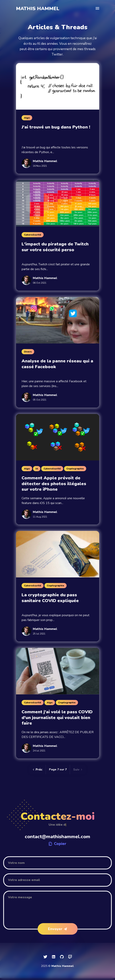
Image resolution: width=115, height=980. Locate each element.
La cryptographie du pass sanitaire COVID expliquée (50, 598)
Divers (28, 352)
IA (37, 469)
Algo (27, 118)
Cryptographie (75, 469)
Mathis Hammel (38, 9)
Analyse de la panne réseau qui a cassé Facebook (57, 364)
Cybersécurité (33, 235)
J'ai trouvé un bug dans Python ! (56, 127)
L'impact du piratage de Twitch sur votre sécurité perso (55, 247)
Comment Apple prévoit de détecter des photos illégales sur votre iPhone (54, 484)
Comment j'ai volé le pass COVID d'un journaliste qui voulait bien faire (57, 718)
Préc (38, 770)
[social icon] (45, 957)
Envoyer (57, 929)
